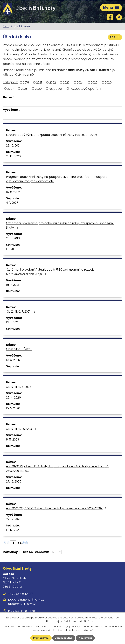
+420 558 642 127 (20, 594)
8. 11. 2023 (12, 439)
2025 (94, 82)
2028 (24, 88)
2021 (39, 82)
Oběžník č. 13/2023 (22, 429)
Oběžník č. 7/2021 (21, 311)
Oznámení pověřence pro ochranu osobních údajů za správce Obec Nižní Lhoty (60, 225)
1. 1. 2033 (12, 249)
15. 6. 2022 (13, 192)
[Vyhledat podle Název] (62, 103)
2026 (108, 82)
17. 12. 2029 (13, 530)
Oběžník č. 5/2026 (22, 387)
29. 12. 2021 (13, 145)
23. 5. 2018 (13, 238)
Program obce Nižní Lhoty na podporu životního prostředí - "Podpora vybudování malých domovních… (57, 179)
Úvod (6, 26)
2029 (38, 88)
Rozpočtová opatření (85, 88)
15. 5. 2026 (13, 408)
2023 (66, 82)
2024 (80, 82)
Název (9, 97)
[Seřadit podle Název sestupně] (16, 97)
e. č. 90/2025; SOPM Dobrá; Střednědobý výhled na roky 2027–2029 (57, 508)
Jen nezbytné (64, 638)
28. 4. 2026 (13, 397)
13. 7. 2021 (12, 322)
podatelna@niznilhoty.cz (26, 599)
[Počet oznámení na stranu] (56, 552)
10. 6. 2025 (13, 360)
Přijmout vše (41, 638)
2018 (26, 82)
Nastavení (85, 638)
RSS (115, 37)
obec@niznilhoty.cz (22, 604)
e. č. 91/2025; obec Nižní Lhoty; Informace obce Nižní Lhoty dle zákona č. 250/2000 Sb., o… (57, 469)
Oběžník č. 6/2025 (22, 349)
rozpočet (56, 88)
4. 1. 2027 (12, 203)
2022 (53, 82)
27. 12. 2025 (14, 481)
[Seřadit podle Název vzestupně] (16, 96)
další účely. (87, 621)
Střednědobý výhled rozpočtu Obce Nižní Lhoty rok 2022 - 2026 (52, 135)
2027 (11, 88)
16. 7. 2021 (13, 285)
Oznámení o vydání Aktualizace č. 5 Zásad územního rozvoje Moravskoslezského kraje (50, 272)
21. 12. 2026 (13, 156)
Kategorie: (10, 82)
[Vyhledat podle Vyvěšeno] (62, 116)
